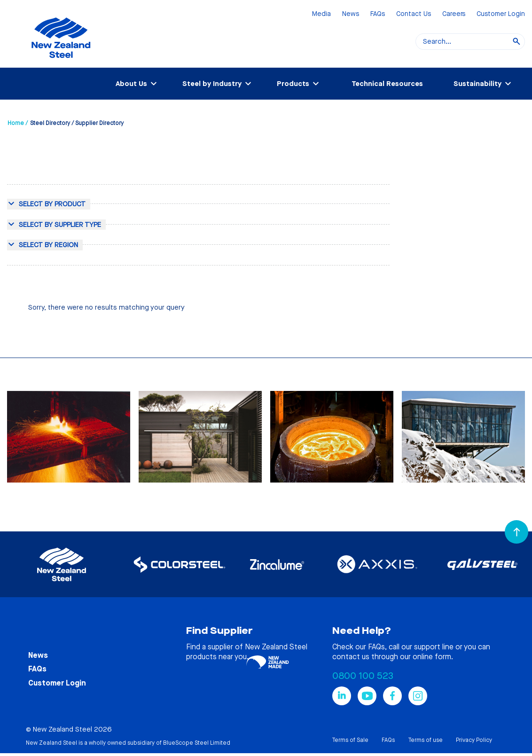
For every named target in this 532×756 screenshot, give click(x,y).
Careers (454, 14)
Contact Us (414, 14)
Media (321, 14)
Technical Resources (387, 84)
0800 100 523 (363, 676)
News (351, 14)
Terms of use (425, 740)
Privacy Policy (474, 740)
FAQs (378, 14)
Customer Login (501, 14)
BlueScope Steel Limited (197, 743)
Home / (18, 123)
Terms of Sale (350, 740)
